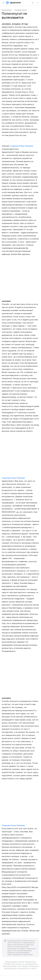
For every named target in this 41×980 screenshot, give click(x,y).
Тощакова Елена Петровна (22, 146)
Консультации (7, 10)
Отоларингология (21, 10)
